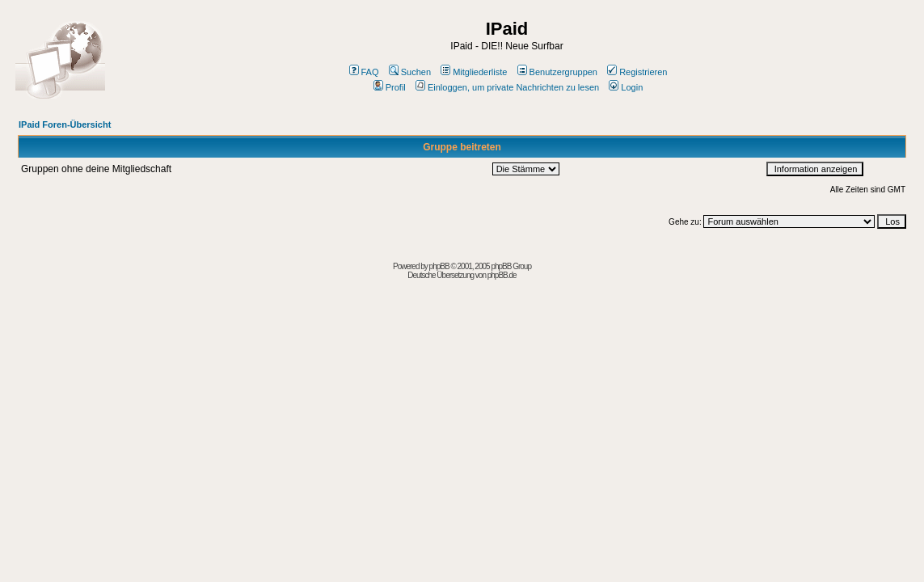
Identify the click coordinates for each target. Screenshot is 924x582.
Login (626, 87)
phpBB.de (502, 275)
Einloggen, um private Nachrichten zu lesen (507, 87)
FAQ (364, 72)
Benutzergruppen (557, 72)
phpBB (439, 266)
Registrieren (637, 72)
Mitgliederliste (474, 72)
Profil (390, 87)
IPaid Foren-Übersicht (65, 124)
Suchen (410, 72)
